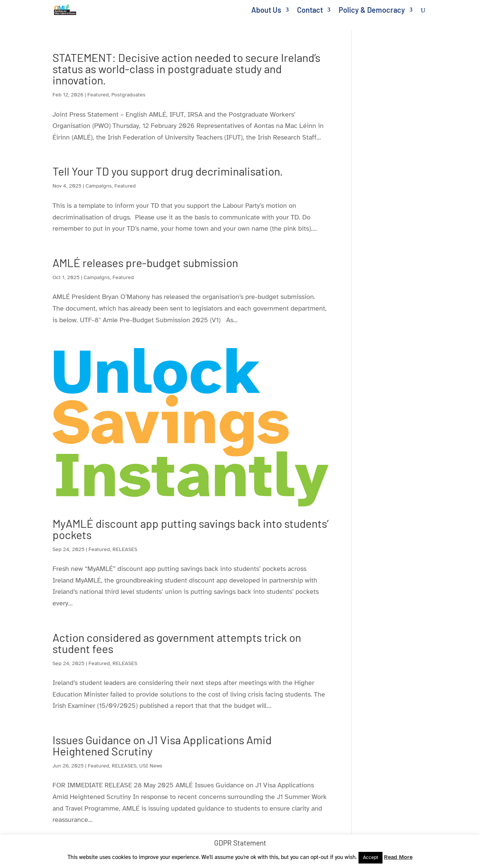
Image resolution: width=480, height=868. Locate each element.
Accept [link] (370, 857)
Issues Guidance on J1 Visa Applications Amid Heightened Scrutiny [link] (162, 745)
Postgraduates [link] (128, 95)
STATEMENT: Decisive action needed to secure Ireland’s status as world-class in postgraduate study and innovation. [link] (186, 69)
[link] (70, 9)
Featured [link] (98, 95)
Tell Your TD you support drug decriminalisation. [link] (168, 171)
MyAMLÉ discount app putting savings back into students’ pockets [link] (190, 529)
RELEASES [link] (125, 549)
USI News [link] (151, 766)
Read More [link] (398, 857)
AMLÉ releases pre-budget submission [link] (145, 263)
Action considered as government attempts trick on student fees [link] (177, 643)
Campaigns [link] (99, 186)
